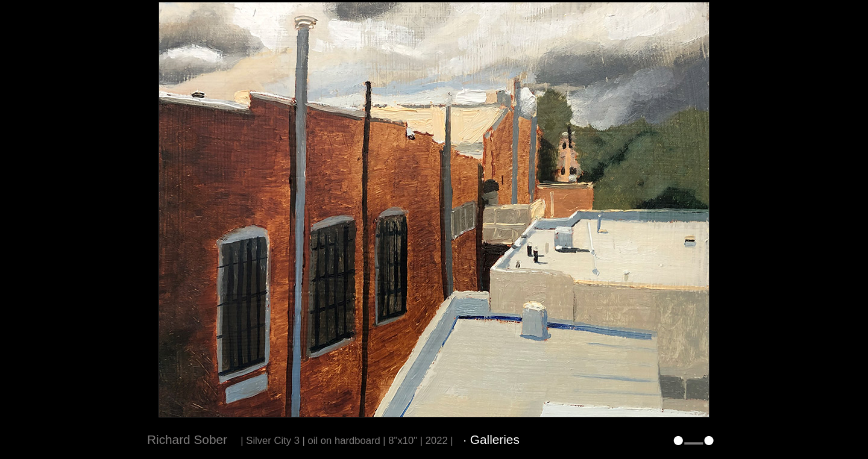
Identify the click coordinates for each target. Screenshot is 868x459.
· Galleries (491, 439)
